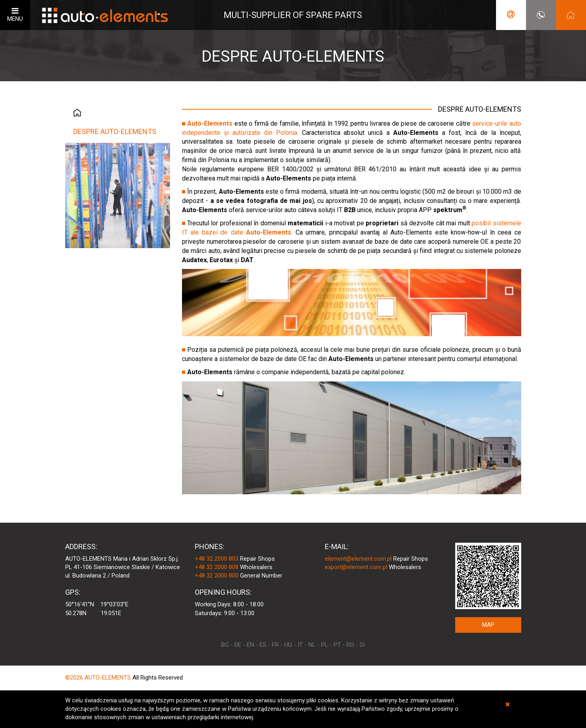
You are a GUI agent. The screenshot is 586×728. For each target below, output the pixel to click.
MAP (488, 625)
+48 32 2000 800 (217, 576)
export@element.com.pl (356, 567)
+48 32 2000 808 (217, 567)
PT (337, 645)
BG (225, 645)
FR (275, 645)
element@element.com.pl (358, 559)
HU (288, 645)
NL (312, 645)
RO (350, 645)
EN (250, 645)
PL (325, 645)
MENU (15, 15)
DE (238, 645)
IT (300, 645)
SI (362, 645)
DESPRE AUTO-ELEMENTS (115, 131)
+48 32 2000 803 (217, 559)
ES (263, 645)
